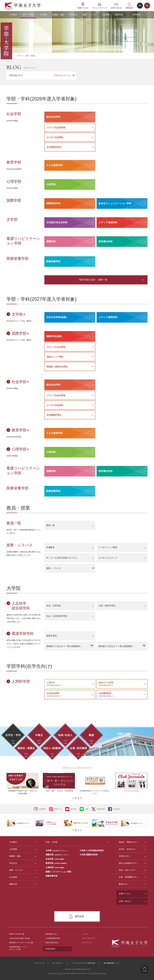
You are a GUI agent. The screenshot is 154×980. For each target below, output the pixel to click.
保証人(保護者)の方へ (128, 863)
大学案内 (13, 15)
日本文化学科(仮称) (57, 317)
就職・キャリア (90, 15)
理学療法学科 (106, 242)
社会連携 (106, 15)
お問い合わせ (116, 8)
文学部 (19, 314)
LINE (87, 809)
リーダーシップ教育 (108, 547)
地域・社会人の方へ (128, 870)
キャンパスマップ (100, 8)
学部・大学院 (28, 15)
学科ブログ (58, 809)
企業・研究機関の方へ (129, 877)
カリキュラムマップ (108, 558)
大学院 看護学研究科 (89, 855)
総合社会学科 (53, 117)
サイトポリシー (58, 963)
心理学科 (51, 184)
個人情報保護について (112, 963)
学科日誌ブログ (40, 75)
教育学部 (20, 430)
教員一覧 (51, 525)
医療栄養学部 (52, 876)
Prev (3, 781)
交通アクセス (83, 8)
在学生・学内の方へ (128, 849)
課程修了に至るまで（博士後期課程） (116, 646)
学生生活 (73, 15)
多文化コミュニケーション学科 (115, 203)
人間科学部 (21, 681)
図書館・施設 (58, 15)
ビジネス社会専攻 (55, 137)
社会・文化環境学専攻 (57, 616)
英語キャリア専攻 (55, 357)
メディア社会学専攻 (56, 128)
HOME (19, 56)
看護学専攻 (52, 636)
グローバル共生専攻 (56, 347)
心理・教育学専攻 (107, 606)
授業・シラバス (54, 568)
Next (151, 781)
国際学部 (20, 333)
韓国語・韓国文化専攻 (57, 367)
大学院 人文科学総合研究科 (92, 850)
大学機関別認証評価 (53, 938)
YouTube (74, 809)
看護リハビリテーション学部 (58, 872)
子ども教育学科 (55, 165)
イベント (85, 934)
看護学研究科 (23, 634)
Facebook (117, 809)
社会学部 (20, 382)
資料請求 (129, 8)
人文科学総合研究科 (21, 606)
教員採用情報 (50, 949)
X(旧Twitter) (101, 809)
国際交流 (119, 15)
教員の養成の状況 (52, 943)
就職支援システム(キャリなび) (21, 943)
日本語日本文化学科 (57, 222)
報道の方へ (124, 884)
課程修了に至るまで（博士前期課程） (64, 646)
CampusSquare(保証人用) (19, 938)
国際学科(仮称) (54, 336)
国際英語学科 (53, 203)
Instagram (42, 809)
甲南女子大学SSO (17, 934)
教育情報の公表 (51, 934)
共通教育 (51, 547)
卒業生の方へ (125, 856)
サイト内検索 (147, 6)
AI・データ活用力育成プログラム (62, 558)
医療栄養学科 (53, 261)
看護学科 (51, 242)
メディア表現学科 (108, 222)
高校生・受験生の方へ (129, 842)
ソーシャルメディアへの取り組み (84, 963)
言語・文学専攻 (54, 606)
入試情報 (43, 15)
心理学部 (20, 449)
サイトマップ (87, 943)
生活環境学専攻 (54, 147)
